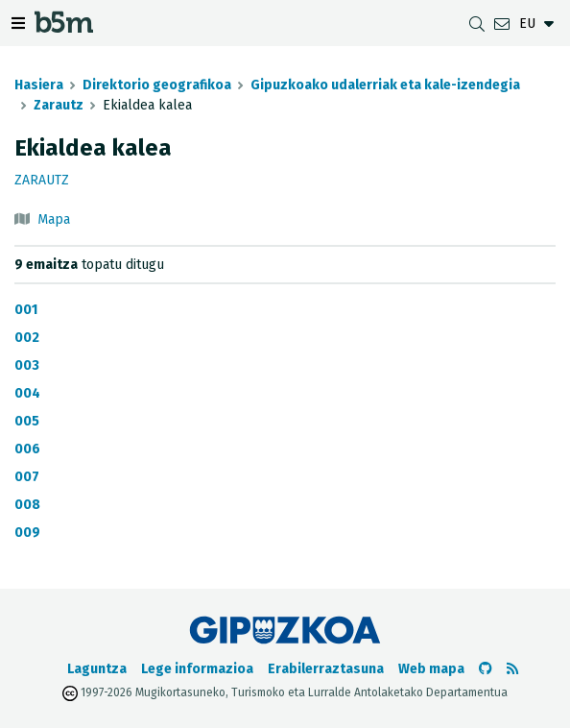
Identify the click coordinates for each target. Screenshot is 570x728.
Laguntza (97, 669)
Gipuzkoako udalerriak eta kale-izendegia (385, 85)
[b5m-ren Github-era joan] (486, 669)
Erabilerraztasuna (326, 669)
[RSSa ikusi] (512, 669)
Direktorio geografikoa (157, 85)
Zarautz (59, 105)
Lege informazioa (197, 669)
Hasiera (39, 85)
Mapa (54, 219)
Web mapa (431, 669)
